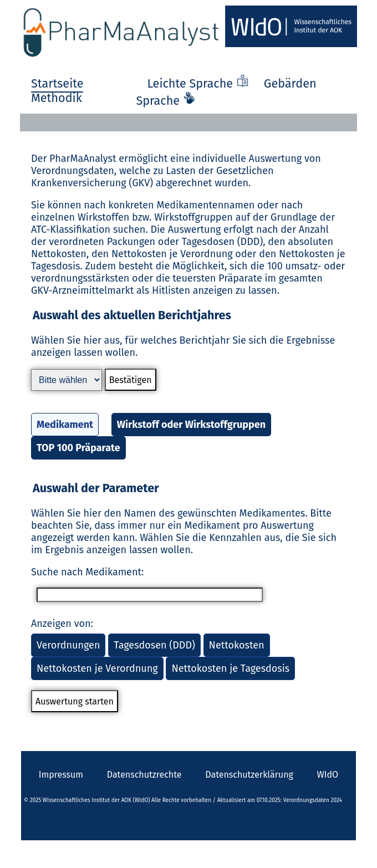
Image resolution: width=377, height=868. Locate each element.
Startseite (57, 84)
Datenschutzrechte (144, 775)
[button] (188, 386)
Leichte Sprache (200, 84)
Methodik (57, 98)
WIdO (328, 775)
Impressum (61, 775)
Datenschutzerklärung (249, 775)
